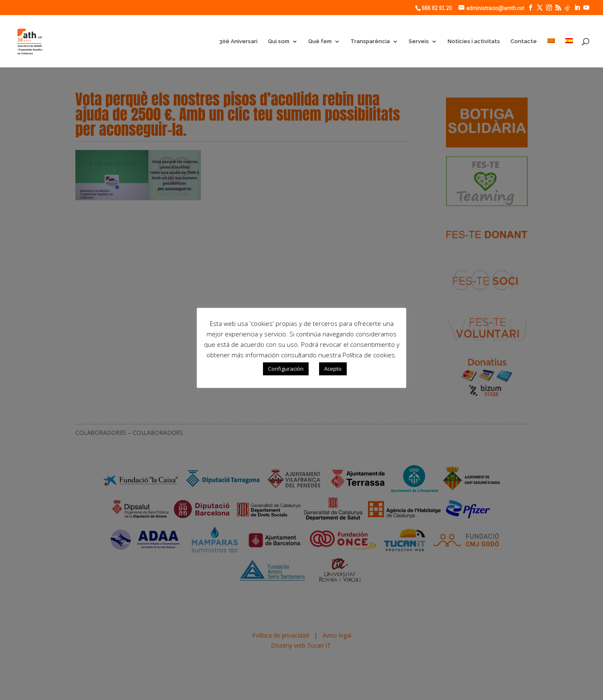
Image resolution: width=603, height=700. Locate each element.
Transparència (370, 41)
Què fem (320, 41)
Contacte (524, 41)
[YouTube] (586, 8)
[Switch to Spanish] (569, 53)
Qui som (279, 41)
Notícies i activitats (474, 41)
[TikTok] (567, 8)
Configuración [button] (286, 369)
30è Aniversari (238, 41)
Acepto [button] (333, 369)
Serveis (419, 41)
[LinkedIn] (577, 8)
